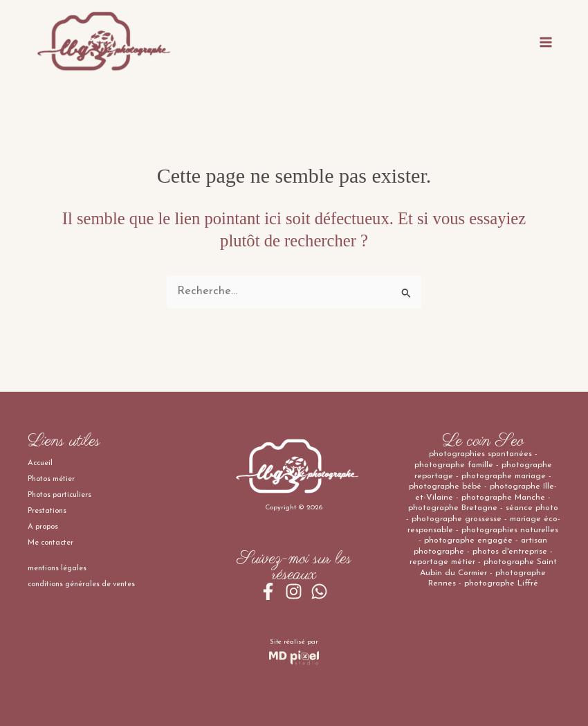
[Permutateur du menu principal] (545, 42)
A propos (43, 527)
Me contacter (50, 543)
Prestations (47, 511)
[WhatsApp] (319, 591)
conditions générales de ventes (81, 584)
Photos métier (51, 479)
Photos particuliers (59, 495)
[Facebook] (268, 591)
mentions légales (57, 569)
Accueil (40, 463)
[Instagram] (294, 591)
